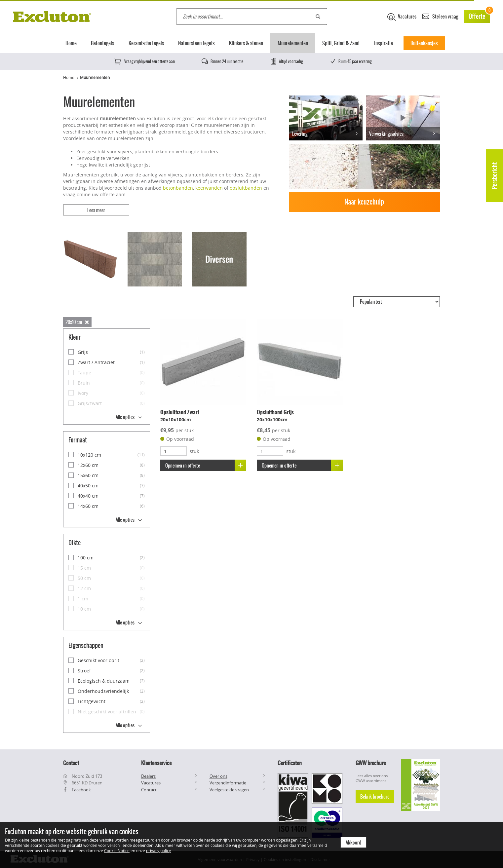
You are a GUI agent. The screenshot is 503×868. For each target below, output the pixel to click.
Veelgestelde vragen (229, 790)
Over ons (218, 776)
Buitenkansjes (424, 43)
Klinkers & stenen (246, 43)
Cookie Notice (117, 850)
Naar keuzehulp (364, 202)
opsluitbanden (246, 188)
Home (71, 43)
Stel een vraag (440, 16)
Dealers (148, 776)
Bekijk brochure (375, 797)
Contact (149, 790)
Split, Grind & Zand (341, 43)
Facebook (81, 790)
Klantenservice (156, 763)
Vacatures (402, 17)
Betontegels (102, 43)
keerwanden (209, 188)
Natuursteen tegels (196, 43)
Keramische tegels (146, 43)
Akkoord (353, 843)
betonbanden (178, 188)
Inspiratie (384, 43)
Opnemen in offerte (206, 465)
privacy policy (158, 850)
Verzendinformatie (228, 783)
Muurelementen (293, 43)
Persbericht (495, 176)
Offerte (479, 15)
